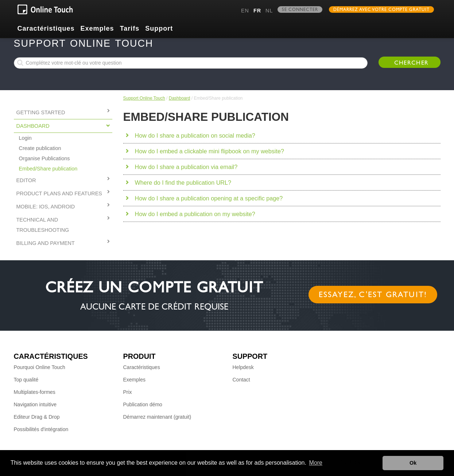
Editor (26, 180)
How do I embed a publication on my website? (195, 214)
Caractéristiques (46, 28)
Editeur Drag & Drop (37, 417)
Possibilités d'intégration (41, 429)
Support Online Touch (144, 98)
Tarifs (130, 28)
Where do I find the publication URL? (183, 183)
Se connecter (300, 10)
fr (257, 11)
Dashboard (180, 98)
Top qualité (26, 380)
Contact (241, 380)
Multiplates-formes (35, 392)
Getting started (41, 112)
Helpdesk (243, 367)
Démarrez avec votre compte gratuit (381, 10)
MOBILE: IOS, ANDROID (46, 207)
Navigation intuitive (35, 404)
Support (159, 28)
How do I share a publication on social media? (195, 135)
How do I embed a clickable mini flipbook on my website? (209, 151)
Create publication (40, 148)
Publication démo (143, 404)
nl (269, 11)
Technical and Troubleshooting (43, 225)
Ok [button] (413, 463)
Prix (128, 392)
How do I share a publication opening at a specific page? (209, 198)
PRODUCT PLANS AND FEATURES (59, 193)
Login (25, 138)
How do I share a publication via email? (186, 167)
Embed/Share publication (48, 169)
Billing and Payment (46, 243)
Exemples (97, 28)
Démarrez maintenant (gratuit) (157, 417)
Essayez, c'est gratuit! (373, 296)
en (245, 11)
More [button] (316, 463)
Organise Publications (44, 158)
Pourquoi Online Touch (40, 367)
